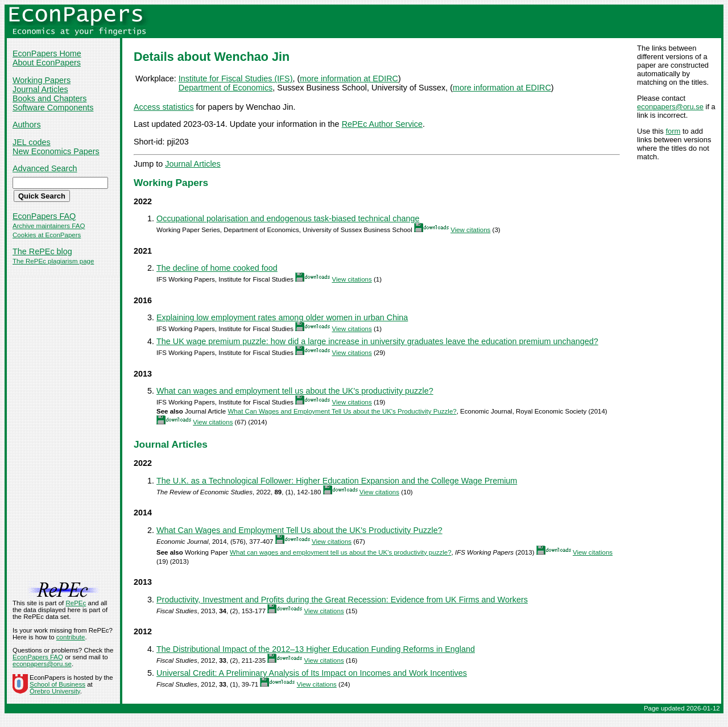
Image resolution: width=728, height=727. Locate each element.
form (673, 131)
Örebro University (55, 691)
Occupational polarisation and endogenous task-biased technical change (288, 218)
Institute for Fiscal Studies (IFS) (236, 79)
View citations (470, 230)
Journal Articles (40, 89)
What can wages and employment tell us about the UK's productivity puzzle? (295, 391)
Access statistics (164, 107)
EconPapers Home (47, 53)
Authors (27, 125)
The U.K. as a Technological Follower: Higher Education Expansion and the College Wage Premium (337, 481)
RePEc (76, 603)
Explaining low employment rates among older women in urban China (282, 317)
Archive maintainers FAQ (49, 226)
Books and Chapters (49, 98)
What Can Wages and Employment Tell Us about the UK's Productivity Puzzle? (342, 411)
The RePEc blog (42, 251)
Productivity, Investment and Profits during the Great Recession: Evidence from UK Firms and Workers (342, 600)
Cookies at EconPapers (47, 235)
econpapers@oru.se (670, 107)
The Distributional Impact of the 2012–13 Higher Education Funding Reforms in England (316, 649)
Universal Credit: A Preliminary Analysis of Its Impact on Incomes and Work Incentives (312, 673)
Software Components (53, 108)
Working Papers (42, 80)
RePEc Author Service (382, 124)
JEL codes (32, 142)
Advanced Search (45, 168)
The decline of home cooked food (217, 268)
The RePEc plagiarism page (53, 261)
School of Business (57, 684)
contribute (71, 637)
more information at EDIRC (349, 79)
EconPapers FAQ (44, 216)
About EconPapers (47, 63)
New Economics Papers (56, 151)
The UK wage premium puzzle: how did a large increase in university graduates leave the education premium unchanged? (377, 341)
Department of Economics (226, 88)
